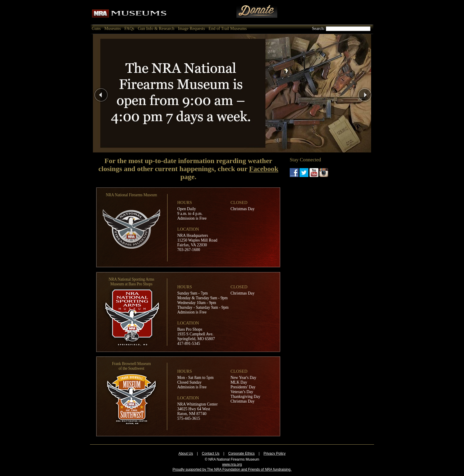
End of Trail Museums (228, 28)
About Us (186, 454)
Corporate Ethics (241, 454)
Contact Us (211, 454)
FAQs (129, 28)
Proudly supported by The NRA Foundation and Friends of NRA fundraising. (232, 469)
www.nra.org (232, 464)
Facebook (264, 169)
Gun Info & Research (156, 28)
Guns (96, 28)
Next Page (376, 93)
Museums (112, 28)
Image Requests (191, 28)
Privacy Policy (274, 454)
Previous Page (116, 93)
